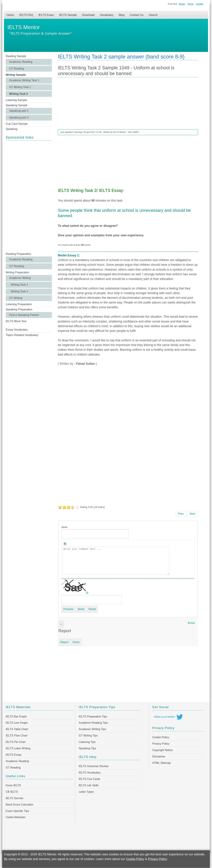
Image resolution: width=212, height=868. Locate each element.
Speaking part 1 (19, 111)
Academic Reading (21, 62)
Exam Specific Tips (17, 811)
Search (153, 15)
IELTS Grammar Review (94, 766)
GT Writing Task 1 (20, 87)
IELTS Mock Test (16, 321)
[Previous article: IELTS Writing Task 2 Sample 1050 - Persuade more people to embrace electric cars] (181, 514)
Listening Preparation (19, 304)
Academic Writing (20, 278)
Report (64, 642)
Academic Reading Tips (93, 723)
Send (81, 609)
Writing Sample (16, 75)
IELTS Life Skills (89, 785)
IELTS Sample (68, 15)
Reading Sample (16, 56)
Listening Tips (87, 742)
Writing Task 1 (20, 285)
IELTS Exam (46, 15)
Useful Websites (16, 817)
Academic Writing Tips (92, 729)
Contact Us (137, 15)
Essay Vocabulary (17, 330)
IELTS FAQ (26, 15)
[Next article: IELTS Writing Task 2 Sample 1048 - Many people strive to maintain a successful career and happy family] (193, 514)
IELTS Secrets (15, 798)
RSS (191, 623)
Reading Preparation (18, 254)
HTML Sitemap (162, 763)
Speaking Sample (17, 105)
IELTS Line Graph (17, 723)
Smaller (200, 4)
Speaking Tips (87, 748)
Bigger (182, 4)
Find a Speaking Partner (24, 315)
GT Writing (16, 298)
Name (64, 527)
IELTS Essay (14, 755)
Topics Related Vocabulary (22, 335)
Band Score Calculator (20, 805)
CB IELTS (12, 792)
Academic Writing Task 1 (24, 80)
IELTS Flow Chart (17, 736)
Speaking (11, 129)
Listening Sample (16, 100)
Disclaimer (159, 756)
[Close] (61, 624)
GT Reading (17, 69)
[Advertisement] (29, 196)
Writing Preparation (18, 272)
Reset (190, 4)
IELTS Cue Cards (89, 779)
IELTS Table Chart (17, 729)
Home (10, 15)
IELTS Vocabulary (90, 773)
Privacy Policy (161, 744)
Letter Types (86, 792)
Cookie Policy (161, 737)
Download (88, 15)
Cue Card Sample (17, 124)
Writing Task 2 (19, 94)
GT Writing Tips (88, 736)
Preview (68, 609)
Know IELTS (13, 785)
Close (76, 642)
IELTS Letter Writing (18, 748)
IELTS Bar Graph (16, 717)
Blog (122, 15)
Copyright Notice (163, 750)
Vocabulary (107, 15)
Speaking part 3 (19, 118)
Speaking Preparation (19, 309)
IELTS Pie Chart (16, 742)
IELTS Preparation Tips (93, 717)
